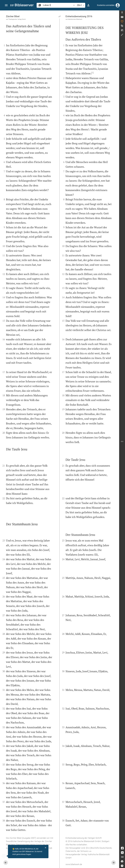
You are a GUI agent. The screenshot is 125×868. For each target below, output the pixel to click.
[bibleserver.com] (22, 5)
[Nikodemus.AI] (6, 856)
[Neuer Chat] (122, 30)
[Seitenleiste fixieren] (122, 13)
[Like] (122, 21)
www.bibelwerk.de (74, 864)
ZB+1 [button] (81, 5)
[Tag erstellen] (122, 26)
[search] (58, 5)
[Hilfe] (122, 866)
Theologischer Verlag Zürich (17, 19)
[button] (6, 5)
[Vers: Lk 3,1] (122, 17)
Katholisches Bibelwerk (75, 19)
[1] (92, 73)
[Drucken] (122, 861)
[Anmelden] (118, 5)
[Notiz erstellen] (122, 35)
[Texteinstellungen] (88, 5)
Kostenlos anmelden (106, 5)
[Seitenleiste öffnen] (122, 441)
